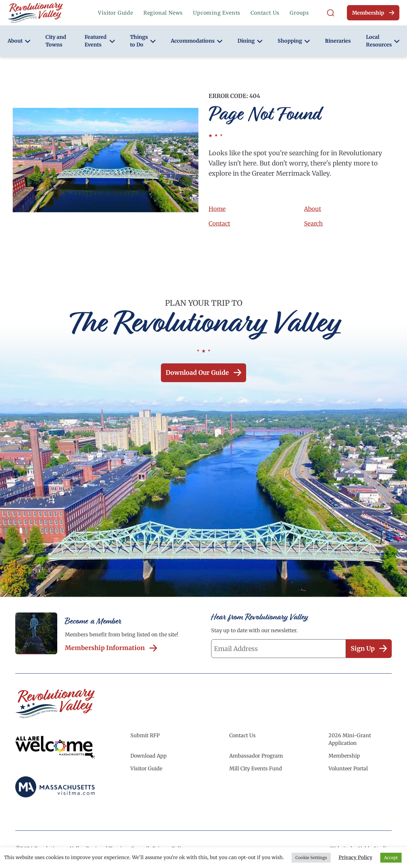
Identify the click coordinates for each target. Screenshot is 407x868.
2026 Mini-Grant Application (350, 741)
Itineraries (338, 41)
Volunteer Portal (348, 770)
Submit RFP (145, 737)
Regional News (163, 13)
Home (218, 209)
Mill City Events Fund (256, 770)
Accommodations (197, 41)
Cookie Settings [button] (311, 858)
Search (314, 223)
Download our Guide (203, 373)
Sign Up (368, 650)
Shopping (294, 41)
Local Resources (383, 41)
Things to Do (143, 41)
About (19, 41)
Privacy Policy (355, 857)
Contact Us (265, 13)
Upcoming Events (217, 13)
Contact (221, 223)
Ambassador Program (256, 758)
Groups (299, 13)
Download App (148, 758)
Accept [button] (391, 858)
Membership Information (112, 649)
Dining (250, 41)
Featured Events (100, 41)
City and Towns (56, 41)
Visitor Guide (115, 13)
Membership (373, 13)
